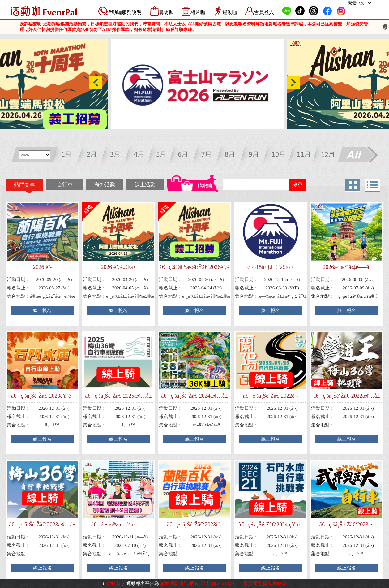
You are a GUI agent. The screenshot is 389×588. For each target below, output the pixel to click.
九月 (256, 156)
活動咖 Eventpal (44, 11)
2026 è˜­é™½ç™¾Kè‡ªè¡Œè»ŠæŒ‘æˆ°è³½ (42, 267)
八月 (232, 156)
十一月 (302, 156)
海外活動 (105, 185)
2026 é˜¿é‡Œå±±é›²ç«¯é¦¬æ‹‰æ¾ (118, 267)
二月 (93, 156)
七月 (209, 156)
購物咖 (166, 12)
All (357, 156)
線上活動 (145, 185)
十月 (279, 156)
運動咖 (230, 12)
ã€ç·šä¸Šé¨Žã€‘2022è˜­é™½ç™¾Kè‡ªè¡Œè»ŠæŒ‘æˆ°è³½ (270, 396)
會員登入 (264, 12)
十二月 (325, 156)
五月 (163, 156)
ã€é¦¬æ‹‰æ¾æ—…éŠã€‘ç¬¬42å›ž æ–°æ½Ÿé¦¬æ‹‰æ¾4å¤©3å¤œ (118, 525)
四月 (140, 156)
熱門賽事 (24, 185)
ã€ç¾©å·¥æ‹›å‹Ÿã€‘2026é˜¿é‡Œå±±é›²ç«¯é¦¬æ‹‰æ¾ (194, 267)
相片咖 (198, 12)
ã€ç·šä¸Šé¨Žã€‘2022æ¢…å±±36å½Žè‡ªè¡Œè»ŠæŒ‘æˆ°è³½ (346, 396)
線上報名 (42, 310)
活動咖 (113, 583)
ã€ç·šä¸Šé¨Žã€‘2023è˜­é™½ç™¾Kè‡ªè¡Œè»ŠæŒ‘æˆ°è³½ (194, 525)
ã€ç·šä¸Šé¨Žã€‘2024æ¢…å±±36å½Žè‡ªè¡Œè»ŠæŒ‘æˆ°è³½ (194, 396)
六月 (186, 156)
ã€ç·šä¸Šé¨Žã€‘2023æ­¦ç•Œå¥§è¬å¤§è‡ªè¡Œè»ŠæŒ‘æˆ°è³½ (347, 525)
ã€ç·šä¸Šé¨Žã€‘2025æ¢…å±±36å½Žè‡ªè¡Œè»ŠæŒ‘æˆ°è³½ (118, 396)
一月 (70, 156)
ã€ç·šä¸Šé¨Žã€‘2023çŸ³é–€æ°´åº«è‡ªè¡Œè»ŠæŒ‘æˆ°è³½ (42, 396)
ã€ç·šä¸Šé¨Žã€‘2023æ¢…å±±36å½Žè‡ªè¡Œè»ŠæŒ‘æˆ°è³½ (42, 525)
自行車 (65, 185)
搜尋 (297, 185)
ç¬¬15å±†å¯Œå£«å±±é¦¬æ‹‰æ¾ (271, 267)
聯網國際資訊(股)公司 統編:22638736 (198, 583)
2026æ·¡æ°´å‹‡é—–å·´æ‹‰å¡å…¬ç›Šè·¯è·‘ (347, 267)
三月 (116, 156)
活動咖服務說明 (124, 12)
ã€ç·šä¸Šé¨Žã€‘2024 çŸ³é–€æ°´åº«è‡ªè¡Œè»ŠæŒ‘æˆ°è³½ (271, 525)
